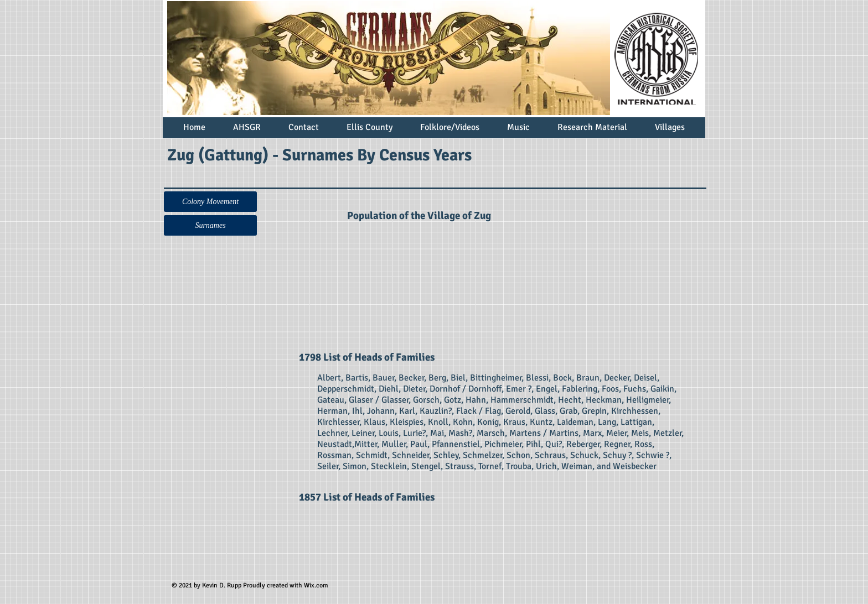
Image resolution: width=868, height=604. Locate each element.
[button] (210, 202)
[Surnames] (210, 225)
